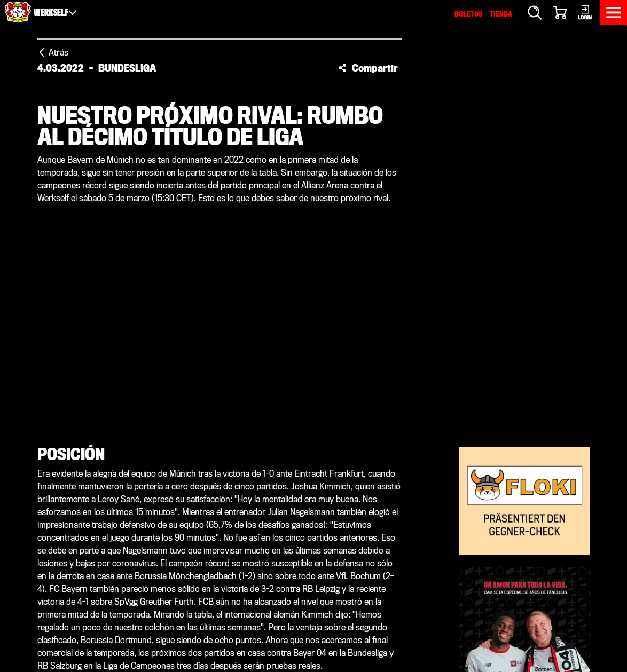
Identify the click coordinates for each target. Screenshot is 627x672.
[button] (368, 68)
